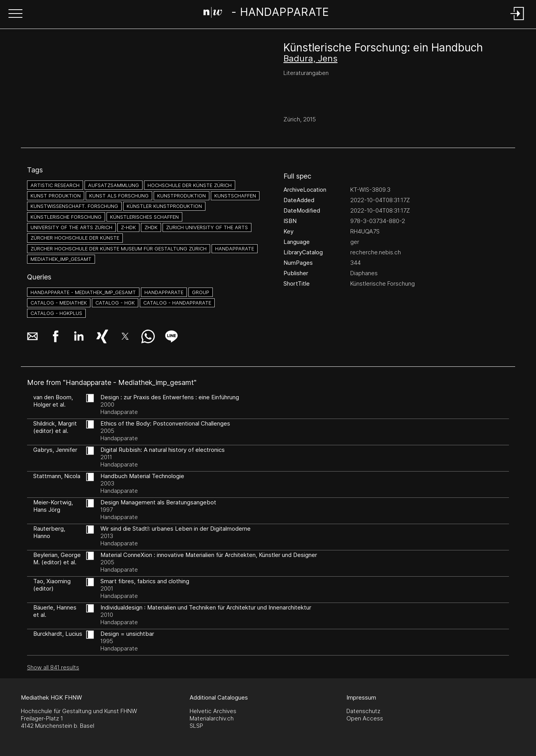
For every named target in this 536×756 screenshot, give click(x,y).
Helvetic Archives (213, 711)
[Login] (517, 21)
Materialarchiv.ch (212, 718)
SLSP (196, 726)
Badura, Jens (310, 58)
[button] (15, 14)
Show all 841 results (53, 667)
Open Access (365, 718)
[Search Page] (266, 14)
